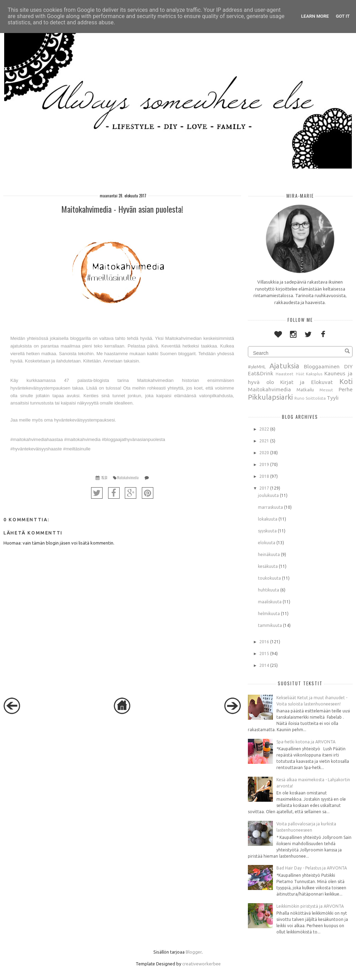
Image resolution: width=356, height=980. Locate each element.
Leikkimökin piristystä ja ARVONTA (310, 906)
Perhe (346, 389)
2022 (264, 429)
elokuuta (267, 543)
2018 (264, 476)
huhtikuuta (269, 590)
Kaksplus (314, 374)
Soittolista (316, 398)
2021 (264, 441)
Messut (326, 390)
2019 (264, 464)
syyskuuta (267, 531)
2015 (264, 654)
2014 (264, 665)
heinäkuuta (269, 554)
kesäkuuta (268, 566)
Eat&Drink (261, 373)
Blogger (194, 952)
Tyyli (333, 398)
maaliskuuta (270, 602)
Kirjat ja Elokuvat (306, 382)
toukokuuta (269, 578)
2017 (264, 488)
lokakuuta (268, 519)
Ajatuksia (284, 366)
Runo (300, 398)
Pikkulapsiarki (270, 397)
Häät (300, 374)
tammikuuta (270, 625)
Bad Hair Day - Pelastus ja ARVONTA (312, 868)
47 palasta (78, 380)
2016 (264, 642)
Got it (343, 16)
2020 (264, 453)
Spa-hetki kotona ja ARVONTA (306, 742)
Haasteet (285, 374)
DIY (348, 366)
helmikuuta (269, 614)
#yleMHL (257, 367)
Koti (346, 381)
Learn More (315, 16)
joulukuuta (268, 495)
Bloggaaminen (322, 366)
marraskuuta (270, 507)
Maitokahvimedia (128, 478)
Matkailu (305, 390)
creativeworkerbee (201, 964)
